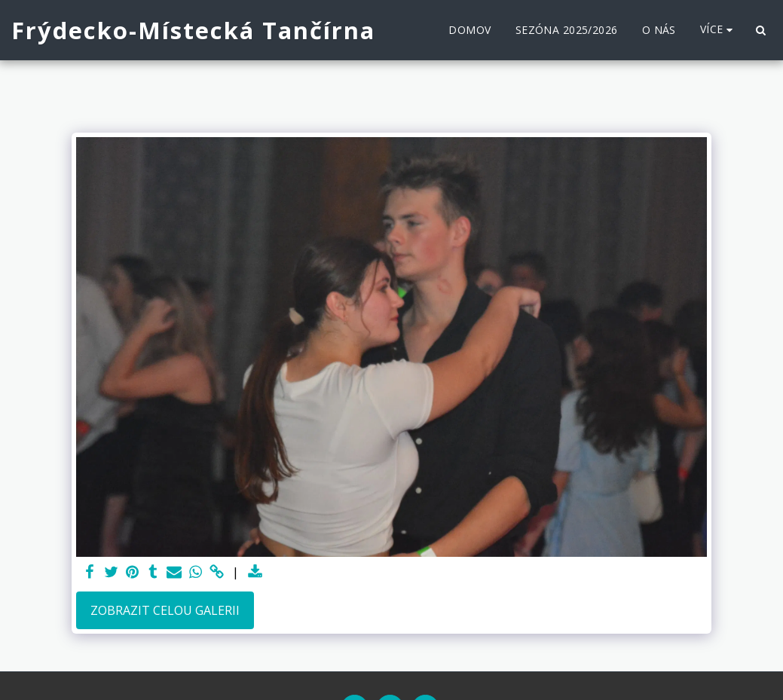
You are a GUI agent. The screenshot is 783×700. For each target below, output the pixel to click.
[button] (760, 30)
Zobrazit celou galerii (165, 610)
